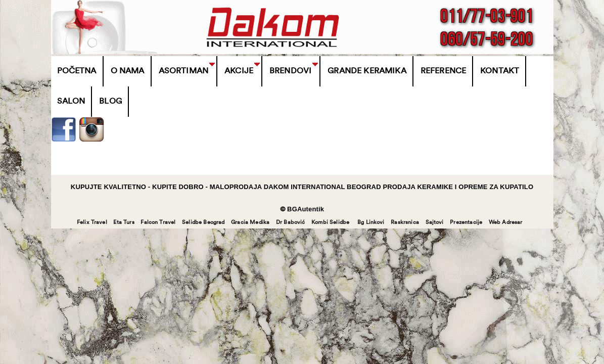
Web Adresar (506, 223)
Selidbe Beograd (203, 223)
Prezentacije (466, 223)
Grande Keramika (367, 71)
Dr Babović (291, 223)
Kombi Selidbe (330, 223)
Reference (443, 71)
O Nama (128, 71)
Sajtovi (435, 223)
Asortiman (183, 71)
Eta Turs (124, 223)
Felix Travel (92, 223)
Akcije (239, 71)
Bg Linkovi (371, 223)
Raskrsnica (405, 223)
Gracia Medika (250, 223)
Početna (77, 71)
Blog (110, 102)
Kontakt (500, 71)
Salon (71, 102)
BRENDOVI (290, 71)
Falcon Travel (158, 223)
